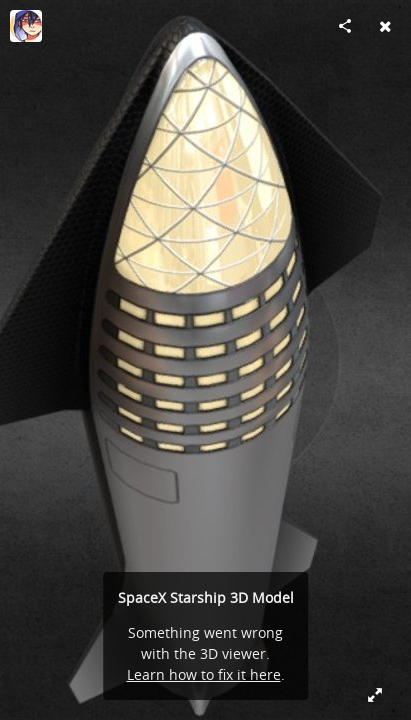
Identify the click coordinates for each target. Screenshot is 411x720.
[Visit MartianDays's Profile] (26, 26)
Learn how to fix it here (204, 674)
